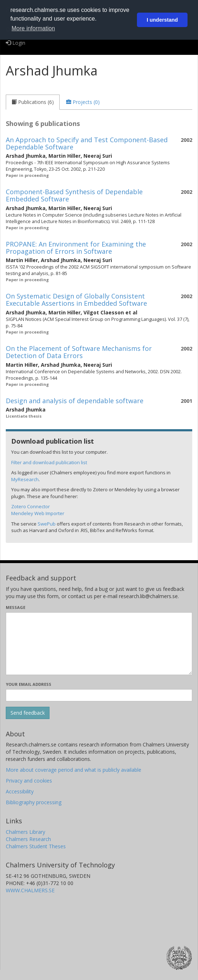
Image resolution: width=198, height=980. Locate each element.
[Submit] (28, 713)
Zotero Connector (31, 506)
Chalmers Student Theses (36, 846)
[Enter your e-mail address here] (99, 695)
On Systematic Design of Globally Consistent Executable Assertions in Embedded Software (76, 300)
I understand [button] (162, 20)
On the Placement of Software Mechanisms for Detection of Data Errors (79, 352)
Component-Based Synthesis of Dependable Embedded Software (74, 195)
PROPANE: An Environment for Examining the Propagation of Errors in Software (76, 248)
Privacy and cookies (29, 781)
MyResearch (25, 479)
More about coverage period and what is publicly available (74, 770)
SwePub (47, 524)
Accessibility (20, 791)
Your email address (29, 684)
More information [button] (33, 28)
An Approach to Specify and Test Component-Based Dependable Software (87, 143)
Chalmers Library (25, 832)
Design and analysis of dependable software (75, 401)
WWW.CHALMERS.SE (30, 890)
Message (16, 607)
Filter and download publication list (49, 462)
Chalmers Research (28, 839)
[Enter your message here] (99, 644)
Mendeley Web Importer (38, 513)
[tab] (33, 102)
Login (16, 43)
